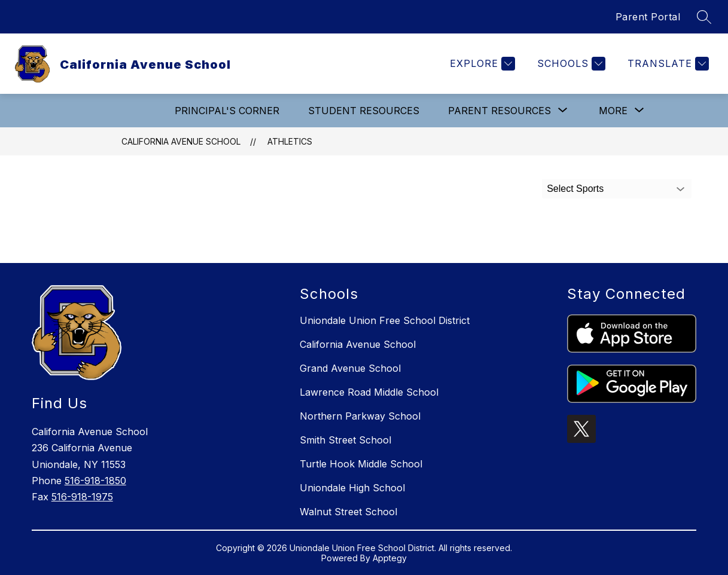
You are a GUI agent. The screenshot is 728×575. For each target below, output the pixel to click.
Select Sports (575, 189)
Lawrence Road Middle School (369, 392)
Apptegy (390, 558)
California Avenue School (181, 141)
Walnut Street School (348, 512)
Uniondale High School (352, 488)
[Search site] (704, 17)
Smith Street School (345, 440)
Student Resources (364, 111)
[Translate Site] (667, 64)
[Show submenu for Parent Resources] (499, 111)
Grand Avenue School (350, 368)
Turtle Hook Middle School (361, 464)
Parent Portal (648, 17)
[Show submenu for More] (613, 111)
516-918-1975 (82, 497)
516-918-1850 (95, 481)
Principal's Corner (227, 111)
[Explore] (481, 64)
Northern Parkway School (360, 416)
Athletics (290, 141)
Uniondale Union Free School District (385, 320)
